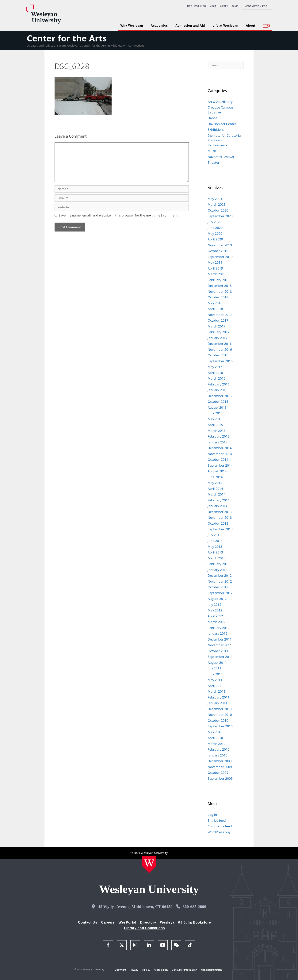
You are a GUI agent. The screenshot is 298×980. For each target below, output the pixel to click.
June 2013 (215, 541)
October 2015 (218, 402)
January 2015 (218, 442)
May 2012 (215, 610)
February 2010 (219, 749)
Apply (224, 6)
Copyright (120, 970)
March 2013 (217, 558)
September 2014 (220, 465)
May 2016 (215, 367)
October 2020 (218, 210)
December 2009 (220, 761)
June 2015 (215, 413)
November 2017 (220, 315)
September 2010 (220, 726)
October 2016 (218, 355)
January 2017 (218, 338)
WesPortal (127, 922)
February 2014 (219, 500)
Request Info (197, 6)
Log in (212, 815)
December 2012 (220, 575)
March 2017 (217, 326)
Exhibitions (216, 130)
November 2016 (220, 349)
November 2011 (220, 645)
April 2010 (215, 738)
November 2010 (220, 715)
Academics (159, 26)
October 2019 (218, 251)
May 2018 (215, 303)
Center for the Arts (67, 38)
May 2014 (215, 483)
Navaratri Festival (221, 157)
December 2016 (220, 344)
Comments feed (220, 826)
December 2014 (220, 448)
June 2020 (215, 228)
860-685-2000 (194, 907)
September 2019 (220, 257)
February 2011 (219, 697)
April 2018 (215, 309)
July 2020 (215, 222)
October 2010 (218, 720)
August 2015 (217, 407)
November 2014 (220, 454)
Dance (212, 118)
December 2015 (220, 396)
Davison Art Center (222, 124)
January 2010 (218, 755)
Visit (213, 6)
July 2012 (215, 605)
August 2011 (217, 662)
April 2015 (215, 425)
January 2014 (218, 506)
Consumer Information (184, 970)
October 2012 (218, 587)
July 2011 (215, 668)
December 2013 (220, 512)
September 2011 (220, 657)
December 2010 (220, 709)
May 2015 (215, 419)
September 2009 (220, 778)
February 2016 (219, 384)
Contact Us (88, 922)
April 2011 (215, 686)
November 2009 (220, 767)
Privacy (134, 970)
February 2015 (219, 436)
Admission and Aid (190, 26)
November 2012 (220, 581)
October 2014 (218, 459)
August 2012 (217, 599)
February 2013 (219, 564)
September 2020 (220, 216)
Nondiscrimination (211, 970)
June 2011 (215, 674)
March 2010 (217, 744)
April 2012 (215, 616)
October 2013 (218, 523)
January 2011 (218, 703)
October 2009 (218, 773)
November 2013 (220, 517)
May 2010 (215, 732)
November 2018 (220, 291)
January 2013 (218, 570)
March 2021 (217, 204)
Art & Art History (220, 102)
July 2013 (215, 535)
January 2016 (218, 390)
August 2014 (217, 471)
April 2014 (215, 489)
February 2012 (219, 628)
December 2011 (220, 639)
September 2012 (220, 593)
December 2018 (220, 286)
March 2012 (217, 622)
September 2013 (220, 529)
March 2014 (217, 494)
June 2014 (215, 477)
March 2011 (217, 691)
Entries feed (217, 820)
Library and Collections (145, 928)
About (251, 26)
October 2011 (218, 651)
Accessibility (161, 970)
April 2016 (215, 373)
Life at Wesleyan (225, 26)
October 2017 (218, 320)
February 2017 (219, 332)
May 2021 (215, 199)
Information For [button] (257, 6)
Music (212, 151)
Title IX (146, 970)
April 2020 (215, 239)
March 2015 (217, 431)
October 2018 (218, 297)
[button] (267, 26)
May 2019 (215, 262)
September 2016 (220, 361)
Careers (108, 922)
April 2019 (215, 268)
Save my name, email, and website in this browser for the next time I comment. (118, 215)
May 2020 (215, 234)
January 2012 (218, 633)
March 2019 (217, 274)
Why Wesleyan (132, 26)
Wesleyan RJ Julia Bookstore (185, 922)
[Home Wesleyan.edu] (149, 864)
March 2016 (217, 378)
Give (235, 6)
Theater (214, 162)
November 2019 (220, 245)
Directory (148, 922)
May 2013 (215, 547)
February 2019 (219, 280)
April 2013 (215, 552)
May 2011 (215, 680)
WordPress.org (219, 832)
